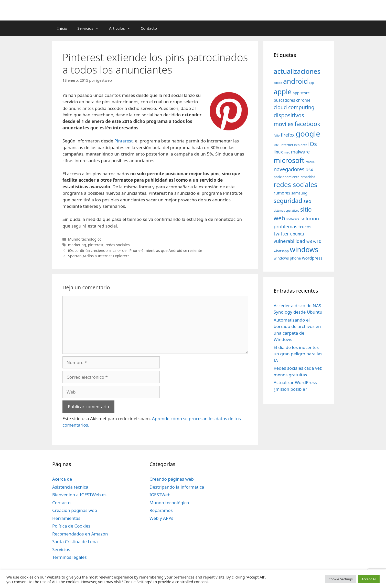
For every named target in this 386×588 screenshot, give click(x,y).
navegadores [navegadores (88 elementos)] (289, 169)
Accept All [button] (369, 579)
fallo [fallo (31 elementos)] (277, 135)
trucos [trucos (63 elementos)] (305, 227)
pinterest (96, 245)
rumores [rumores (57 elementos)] (282, 193)
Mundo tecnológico (85, 239)
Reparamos (161, 510)
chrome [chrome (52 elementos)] (303, 100)
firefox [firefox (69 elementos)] (288, 135)
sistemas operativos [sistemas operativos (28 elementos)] (286, 211)
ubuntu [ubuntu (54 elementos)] (297, 234)
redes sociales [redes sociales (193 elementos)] (296, 184)
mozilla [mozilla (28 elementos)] (310, 162)
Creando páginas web (172, 479)
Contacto (149, 28)
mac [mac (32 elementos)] (287, 152)
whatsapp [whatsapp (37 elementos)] (281, 251)
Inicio (62, 28)
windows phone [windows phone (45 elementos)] (287, 258)
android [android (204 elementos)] (296, 81)
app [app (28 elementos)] (311, 83)
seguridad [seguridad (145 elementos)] (288, 201)
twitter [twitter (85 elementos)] (281, 234)
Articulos (122, 28)
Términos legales (69, 557)
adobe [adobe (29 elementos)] (278, 83)
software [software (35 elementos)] (293, 219)
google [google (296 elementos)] (308, 134)
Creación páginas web (75, 510)
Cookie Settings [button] (340, 579)
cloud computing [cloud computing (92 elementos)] (294, 107)
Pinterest (124, 141)
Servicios (91, 28)
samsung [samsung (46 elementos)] (299, 193)
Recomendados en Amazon (80, 534)
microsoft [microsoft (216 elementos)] (289, 160)
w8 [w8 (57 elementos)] (309, 241)
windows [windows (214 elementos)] (304, 249)
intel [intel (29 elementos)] (277, 145)
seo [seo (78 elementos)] (307, 201)
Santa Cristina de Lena (75, 541)
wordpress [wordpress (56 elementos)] (312, 258)
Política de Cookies (71, 526)
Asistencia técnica (70, 487)
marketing (77, 245)
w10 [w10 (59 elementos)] (317, 241)
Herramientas (66, 518)
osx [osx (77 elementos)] (309, 169)
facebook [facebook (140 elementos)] (308, 124)
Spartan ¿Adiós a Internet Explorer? (99, 256)
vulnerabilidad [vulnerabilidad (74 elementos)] (289, 241)
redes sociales (118, 245)
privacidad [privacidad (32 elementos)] (308, 177)
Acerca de (62, 479)
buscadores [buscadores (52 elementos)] (284, 100)
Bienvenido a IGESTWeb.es (79, 495)
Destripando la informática (177, 487)
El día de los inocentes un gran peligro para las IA (298, 354)
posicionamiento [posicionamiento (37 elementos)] (287, 177)
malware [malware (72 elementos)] (300, 152)
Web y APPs (161, 518)
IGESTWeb (160, 495)
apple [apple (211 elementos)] (283, 92)
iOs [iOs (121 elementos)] (313, 144)
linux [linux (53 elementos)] (278, 152)
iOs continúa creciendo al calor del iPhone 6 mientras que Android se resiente (135, 250)
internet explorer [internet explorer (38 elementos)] (294, 145)
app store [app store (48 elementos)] (301, 93)
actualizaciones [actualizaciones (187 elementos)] (297, 71)
